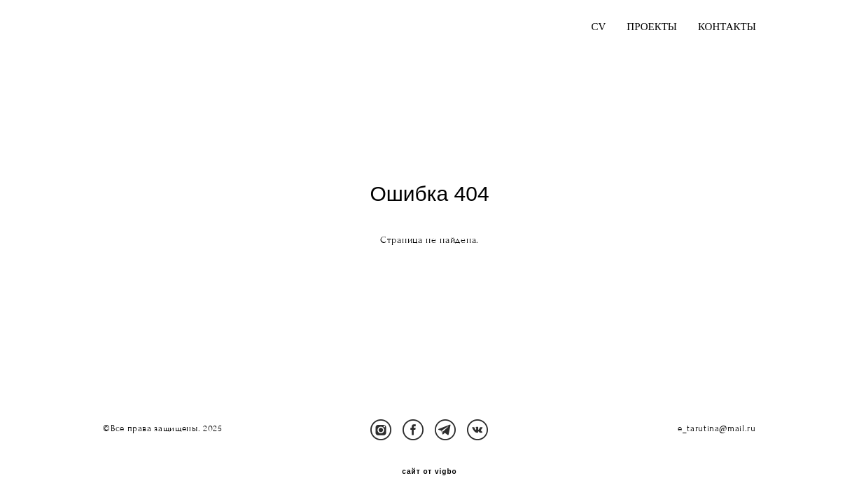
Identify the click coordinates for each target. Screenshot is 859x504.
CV (598, 27)
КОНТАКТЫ (727, 27)
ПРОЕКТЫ (652, 27)
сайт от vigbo (429, 472)
